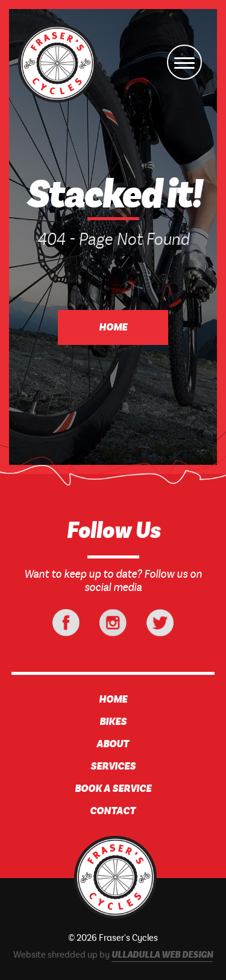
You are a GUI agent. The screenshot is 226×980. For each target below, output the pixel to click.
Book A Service (113, 789)
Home (113, 327)
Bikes (113, 722)
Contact (113, 811)
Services (113, 767)
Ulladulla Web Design (162, 955)
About (113, 744)
